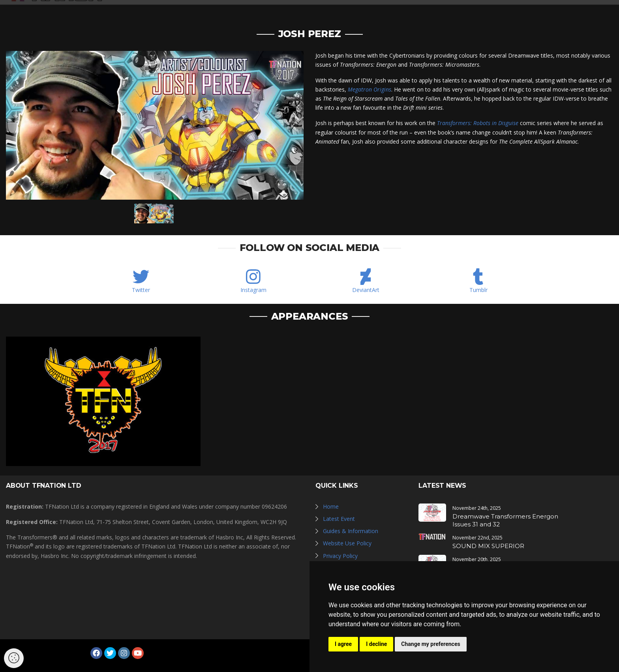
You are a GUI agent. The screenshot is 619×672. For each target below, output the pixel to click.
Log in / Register (552, 13)
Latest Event (339, 519)
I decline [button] (376, 644)
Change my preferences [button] (430, 644)
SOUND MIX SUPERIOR (488, 546)
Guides (452, 13)
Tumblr (478, 290)
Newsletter (492, 13)
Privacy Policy (340, 556)
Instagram (253, 290)
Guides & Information (351, 531)
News (326, 13)
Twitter (141, 290)
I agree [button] (343, 644)
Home (331, 506)
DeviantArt (366, 290)
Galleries (361, 13)
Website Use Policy (347, 543)
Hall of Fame (409, 13)
